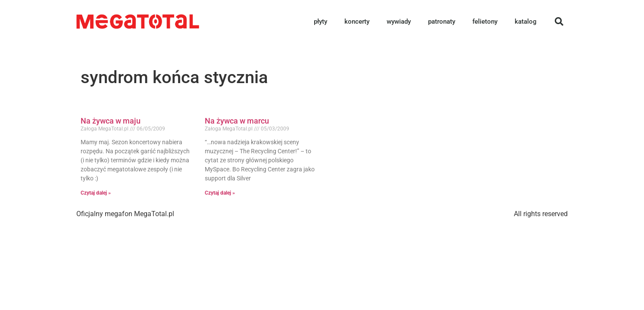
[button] (559, 22)
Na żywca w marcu (237, 121)
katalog (526, 22)
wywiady (399, 22)
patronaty (442, 22)
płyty (320, 22)
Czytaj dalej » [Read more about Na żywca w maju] (96, 193)
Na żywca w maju (111, 121)
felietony (485, 22)
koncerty (357, 22)
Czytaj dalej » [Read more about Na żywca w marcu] (220, 193)
